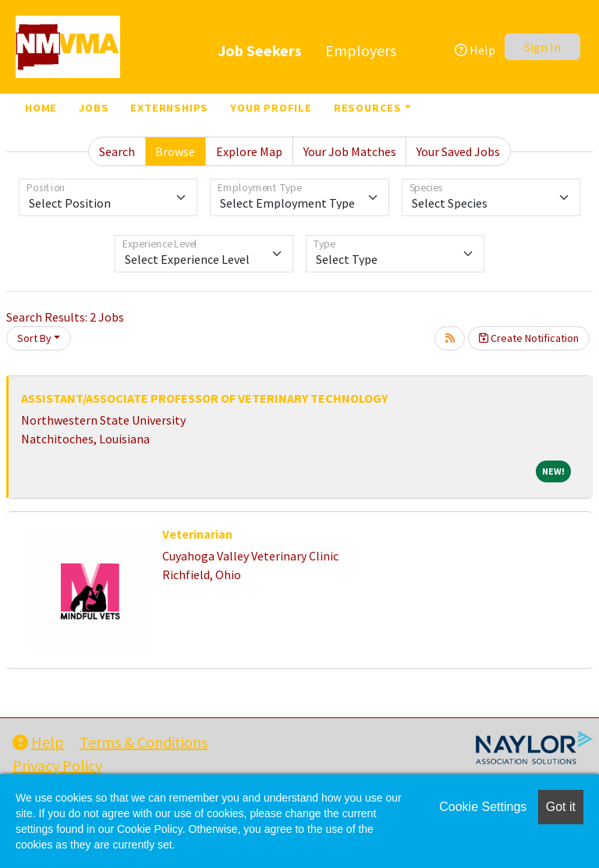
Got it (561, 807)
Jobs (94, 108)
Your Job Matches (350, 151)
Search (117, 151)
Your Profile (271, 108)
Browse (175, 151)
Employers (361, 50)
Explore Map (249, 151)
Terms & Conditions (144, 742)
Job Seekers (260, 50)
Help (475, 50)
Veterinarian (197, 534)
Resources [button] (368, 108)
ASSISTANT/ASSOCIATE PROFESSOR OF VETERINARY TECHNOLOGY (204, 398)
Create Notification (529, 338)
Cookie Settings (483, 807)
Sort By (34, 338)
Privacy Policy (57, 765)
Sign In (542, 47)
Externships (169, 108)
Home (41, 108)
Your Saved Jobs (458, 151)
